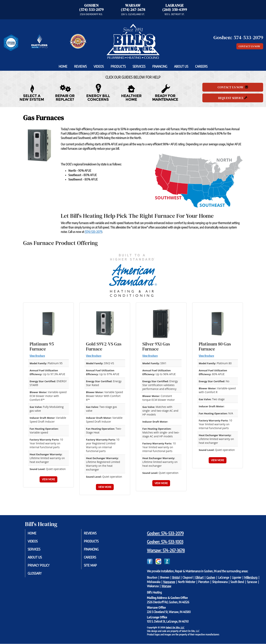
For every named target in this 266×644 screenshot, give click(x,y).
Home (63, 66)
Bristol (176, 577)
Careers (201, 66)
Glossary (39, 575)
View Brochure (37, 356)
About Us (181, 66)
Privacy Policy (43, 567)
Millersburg (251, 577)
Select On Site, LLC (175, 627)
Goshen (211, 577)
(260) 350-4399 (175, 10)
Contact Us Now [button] (250, 46)
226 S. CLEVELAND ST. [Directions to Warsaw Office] (133, 14)
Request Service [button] (233, 98)
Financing (160, 66)
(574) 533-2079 (91, 10)
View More (48, 479)
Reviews (80, 66)
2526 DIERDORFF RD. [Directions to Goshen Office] (91, 14)
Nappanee (169, 582)
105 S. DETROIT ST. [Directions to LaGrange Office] (175, 14)
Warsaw (166, 586)
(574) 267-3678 (133, 10)
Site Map (94, 567)
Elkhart (199, 577)
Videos (99, 66)
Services (139, 66)
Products (118, 66)
